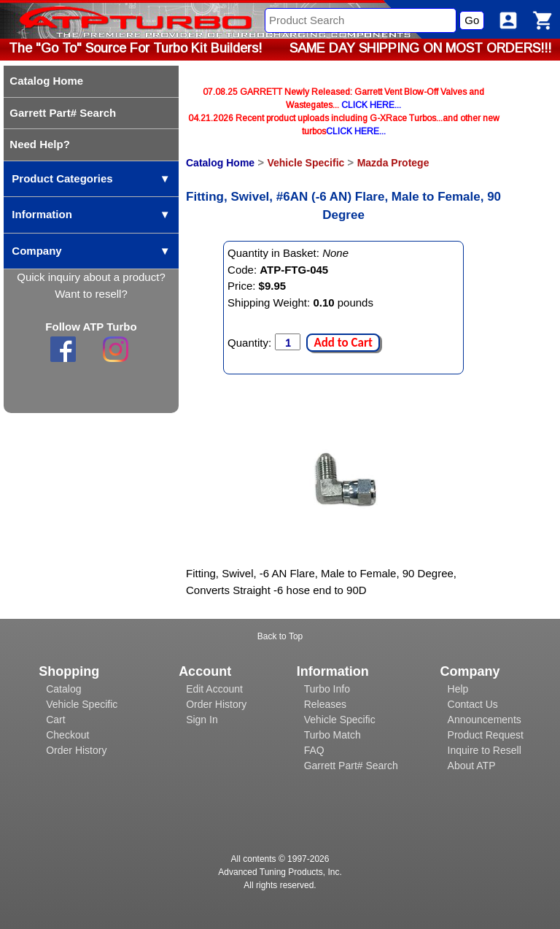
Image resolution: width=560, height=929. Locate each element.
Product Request (486, 735)
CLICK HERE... (371, 105)
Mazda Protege (393, 163)
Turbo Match (332, 735)
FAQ (314, 750)
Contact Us (473, 704)
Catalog (63, 689)
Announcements (485, 720)
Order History (76, 750)
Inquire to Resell (485, 750)
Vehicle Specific (306, 163)
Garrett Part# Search (351, 766)
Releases (325, 704)
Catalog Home (220, 163)
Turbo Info (327, 689)
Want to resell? (91, 294)
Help (458, 689)
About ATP (472, 766)
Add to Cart (343, 343)
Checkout (67, 735)
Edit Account (214, 689)
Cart (55, 720)
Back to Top (280, 636)
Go (472, 20)
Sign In (202, 720)
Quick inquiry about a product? (91, 277)
